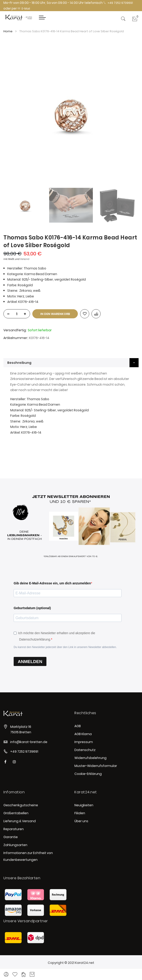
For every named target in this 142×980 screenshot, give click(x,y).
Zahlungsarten (15, 845)
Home (8, 31)
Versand (25, 259)
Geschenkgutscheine (21, 805)
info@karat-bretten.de (29, 742)
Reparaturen (14, 829)
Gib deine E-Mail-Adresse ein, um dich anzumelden (52, 583)
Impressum (84, 742)
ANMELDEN (30, 662)
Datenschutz (85, 750)
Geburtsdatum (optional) (32, 608)
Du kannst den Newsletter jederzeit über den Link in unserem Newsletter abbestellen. (65, 647)
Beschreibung (19, 363)
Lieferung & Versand (20, 821)
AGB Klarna (83, 734)
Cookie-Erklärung (88, 774)
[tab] (71, 363)
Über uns (81, 821)
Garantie (11, 837)
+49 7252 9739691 (118, 3)
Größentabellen (16, 813)
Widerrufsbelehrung (90, 758)
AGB (78, 726)
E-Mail (24, 9)
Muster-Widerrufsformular (96, 766)
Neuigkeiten (84, 805)
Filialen (80, 813)
